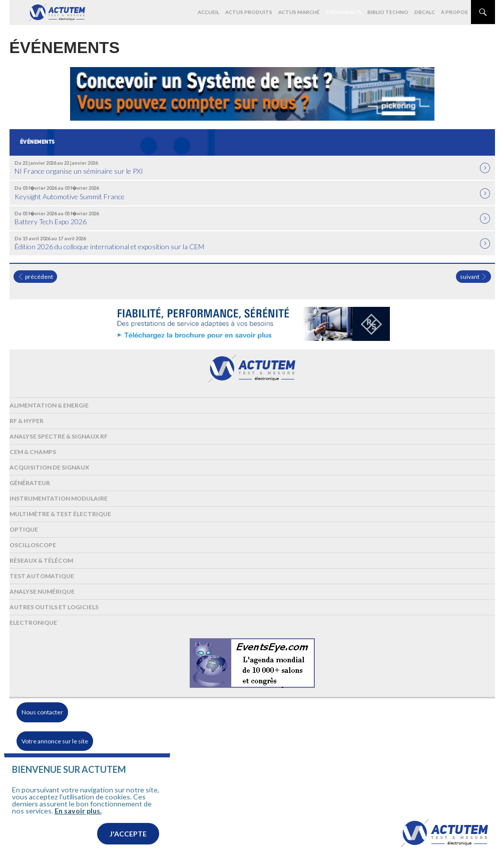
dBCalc (425, 12)
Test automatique (42, 576)
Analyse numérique (42, 591)
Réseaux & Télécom (41, 560)
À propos (454, 12)
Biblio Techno (388, 12)
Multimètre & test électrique (60, 514)
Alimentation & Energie (49, 405)
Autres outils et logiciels (54, 607)
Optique (24, 529)
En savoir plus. (78, 825)
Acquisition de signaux (49, 467)
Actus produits (249, 12)
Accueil (208, 12)
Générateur (30, 483)
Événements (344, 12)
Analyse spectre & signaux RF (59, 436)
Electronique (33, 622)
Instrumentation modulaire (59, 498)
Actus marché (299, 12)
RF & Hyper (27, 421)
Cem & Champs (33, 452)
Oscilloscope (33, 545)
